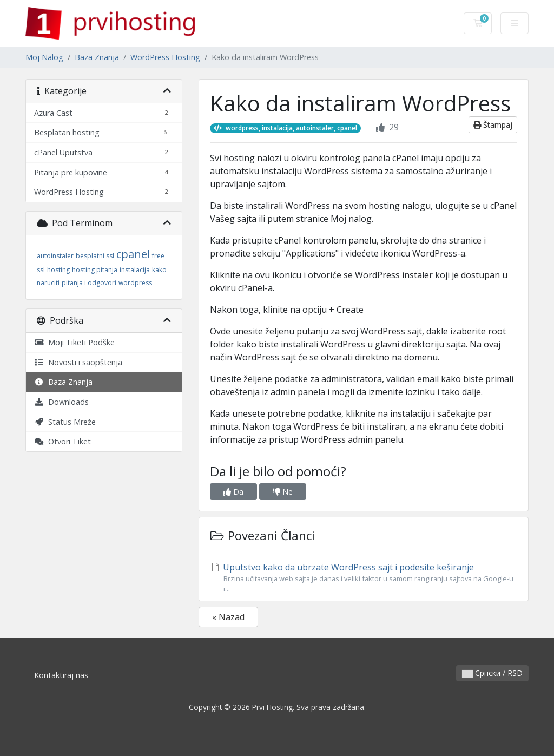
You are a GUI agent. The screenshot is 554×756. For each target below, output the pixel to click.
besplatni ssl (95, 256)
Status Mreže (65, 422)
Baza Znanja (97, 57)
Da (233, 492)
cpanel (133, 254)
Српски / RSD (492, 673)
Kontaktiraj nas (61, 675)
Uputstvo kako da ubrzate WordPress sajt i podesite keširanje (364, 578)
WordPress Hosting (165, 57)
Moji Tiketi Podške (74, 342)
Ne (283, 492)
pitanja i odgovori (89, 283)
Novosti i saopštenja (78, 362)
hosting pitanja (95, 270)
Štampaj (493, 125)
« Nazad (228, 617)
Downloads (61, 402)
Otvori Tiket (62, 441)
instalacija (135, 270)
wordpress (135, 283)
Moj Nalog (44, 57)
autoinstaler (55, 256)
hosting (58, 270)
